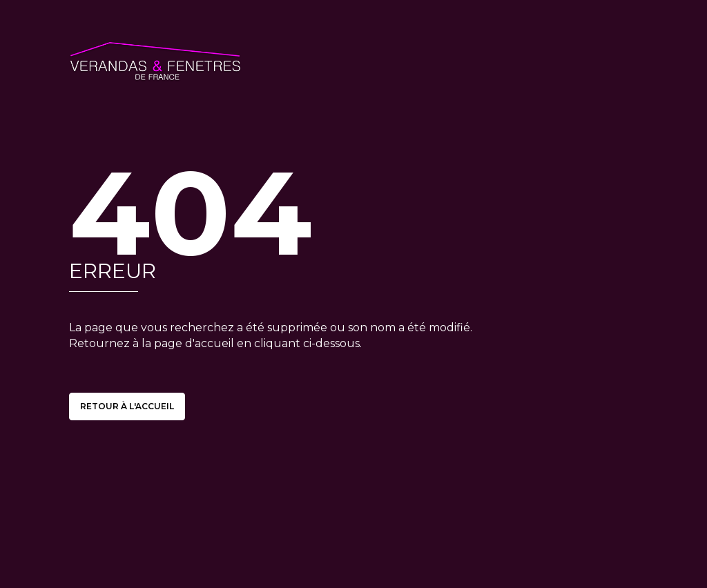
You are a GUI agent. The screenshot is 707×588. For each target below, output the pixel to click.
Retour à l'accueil (127, 406)
